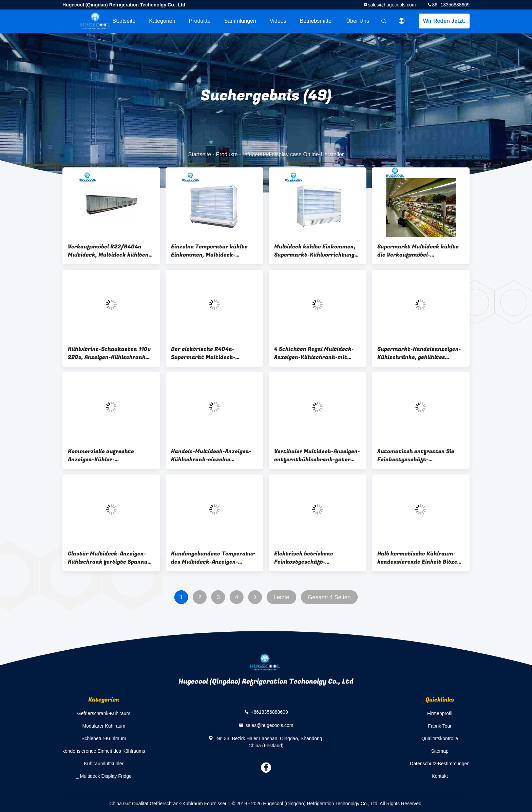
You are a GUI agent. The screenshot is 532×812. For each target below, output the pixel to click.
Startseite (124, 21)
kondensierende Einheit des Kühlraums (104, 751)
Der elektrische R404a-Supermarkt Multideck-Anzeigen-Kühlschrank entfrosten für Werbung (204, 353)
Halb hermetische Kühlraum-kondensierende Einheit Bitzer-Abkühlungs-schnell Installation (421, 558)
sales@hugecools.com (392, 5)
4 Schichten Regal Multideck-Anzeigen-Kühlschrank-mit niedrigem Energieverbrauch (314, 353)
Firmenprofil (440, 713)
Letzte (281, 597)
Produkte (200, 21)
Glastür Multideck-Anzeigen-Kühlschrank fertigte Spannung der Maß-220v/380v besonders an (111, 558)
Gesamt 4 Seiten (329, 597)
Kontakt (440, 776)
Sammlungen (240, 21)
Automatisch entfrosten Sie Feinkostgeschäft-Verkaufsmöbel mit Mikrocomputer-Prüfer (416, 455)
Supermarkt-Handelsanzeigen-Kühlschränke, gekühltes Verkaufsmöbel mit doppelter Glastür (419, 353)
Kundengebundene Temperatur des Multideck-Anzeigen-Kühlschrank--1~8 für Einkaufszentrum (213, 558)
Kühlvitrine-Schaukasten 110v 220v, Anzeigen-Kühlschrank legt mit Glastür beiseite (109, 353)
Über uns (358, 21)
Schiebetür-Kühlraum (104, 738)
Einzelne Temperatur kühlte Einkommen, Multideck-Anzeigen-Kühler (209, 251)
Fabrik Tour (440, 726)
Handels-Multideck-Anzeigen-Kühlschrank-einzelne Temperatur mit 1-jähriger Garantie (211, 455)
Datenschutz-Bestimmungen (440, 764)
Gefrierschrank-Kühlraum (104, 713)
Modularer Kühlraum (104, 726)
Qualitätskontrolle (440, 738)
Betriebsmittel (316, 21)
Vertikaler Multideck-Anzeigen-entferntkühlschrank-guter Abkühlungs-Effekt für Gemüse (317, 455)
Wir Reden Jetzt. (444, 21)
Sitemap (440, 751)
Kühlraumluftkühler (104, 764)
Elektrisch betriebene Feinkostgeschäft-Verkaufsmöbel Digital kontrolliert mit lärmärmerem (316, 558)
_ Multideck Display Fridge (104, 776)
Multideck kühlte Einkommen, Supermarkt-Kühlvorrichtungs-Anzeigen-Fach (317, 251)
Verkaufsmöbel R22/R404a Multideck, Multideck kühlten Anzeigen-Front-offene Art (108, 251)
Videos (278, 21)
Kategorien (162, 21)
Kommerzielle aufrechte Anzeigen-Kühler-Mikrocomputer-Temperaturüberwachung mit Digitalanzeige (108, 455)
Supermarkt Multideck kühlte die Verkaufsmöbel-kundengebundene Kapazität (418, 251)
